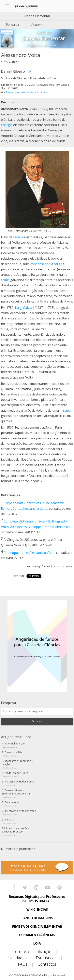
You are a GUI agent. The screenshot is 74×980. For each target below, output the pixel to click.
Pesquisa (12, 25)
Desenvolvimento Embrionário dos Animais (16, 793)
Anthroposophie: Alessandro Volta (29, 553)
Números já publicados (18, 849)
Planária (10, 821)
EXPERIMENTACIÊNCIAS (37, 935)
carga (58, 264)
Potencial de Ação (14, 745)
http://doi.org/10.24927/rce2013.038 (26, 92)
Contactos (47, 964)
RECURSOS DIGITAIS (37, 901)
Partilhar (18, 576)
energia (7, 125)
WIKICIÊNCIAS (37, 910)
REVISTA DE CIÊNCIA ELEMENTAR (37, 927)
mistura (65, 410)
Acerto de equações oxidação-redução (15, 831)
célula (5, 280)
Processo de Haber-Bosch (18, 783)
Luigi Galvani (24, 308)
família (18, 237)
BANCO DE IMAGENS (37, 918)
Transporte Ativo (13, 754)
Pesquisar (37, 721)
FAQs (27, 964)
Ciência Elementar (37, 16)
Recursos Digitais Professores (37, 897)
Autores (37, 25)
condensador (40, 264)
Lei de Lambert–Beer (15, 774)
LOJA (37, 943)
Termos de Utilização (37, 952)
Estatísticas (51, 958)
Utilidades (22, 958)
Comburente (11, 804)
